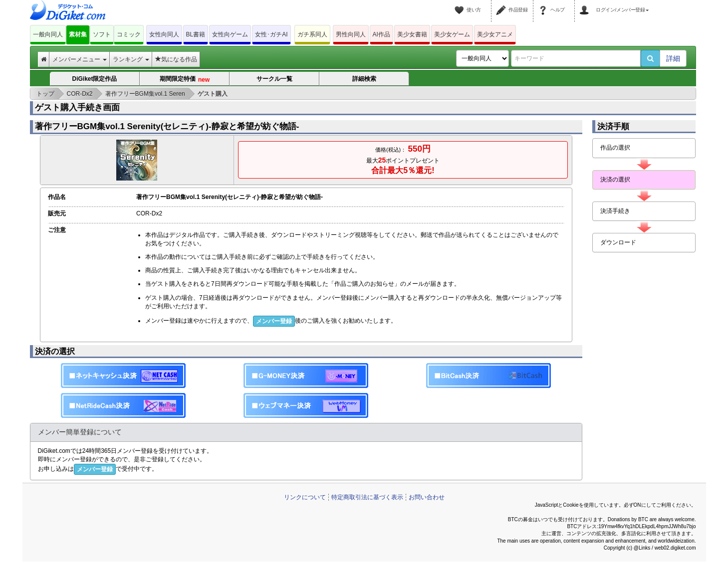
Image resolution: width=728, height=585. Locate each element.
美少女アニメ (495, 34)
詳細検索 (364, 79)
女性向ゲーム (230, 34)
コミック (129, 34)
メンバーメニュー (80, 59)
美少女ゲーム (452, 34)
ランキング (131, 59)
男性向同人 (351, 34)
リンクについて (305, 497)
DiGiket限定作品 (94, 79)
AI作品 (381, 34)
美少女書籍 (412, 34)
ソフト (102, 34)
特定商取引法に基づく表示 (367, 497)
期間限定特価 (184, 80)
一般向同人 (48, 34)
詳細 (673, 58)
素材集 (78, 34)
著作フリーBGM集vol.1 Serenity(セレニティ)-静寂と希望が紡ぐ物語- (167, 126)
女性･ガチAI (271, 34)
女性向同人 (164, 34)
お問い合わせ (427, 497)
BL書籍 (196, 34)
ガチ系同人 (312, 34)
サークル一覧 (274, 79)
